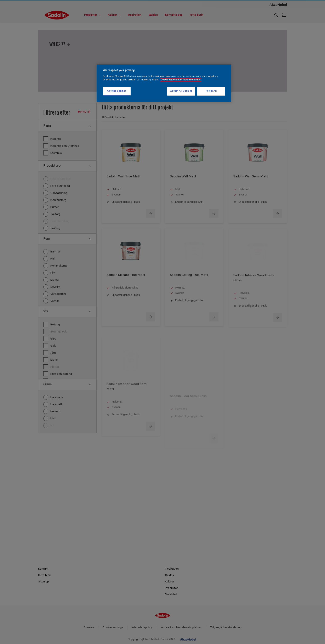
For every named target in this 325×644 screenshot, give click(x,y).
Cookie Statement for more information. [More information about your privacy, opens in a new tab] (181, 80)
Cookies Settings (117, 91)
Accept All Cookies (181, 91)
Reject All (211, 91)
